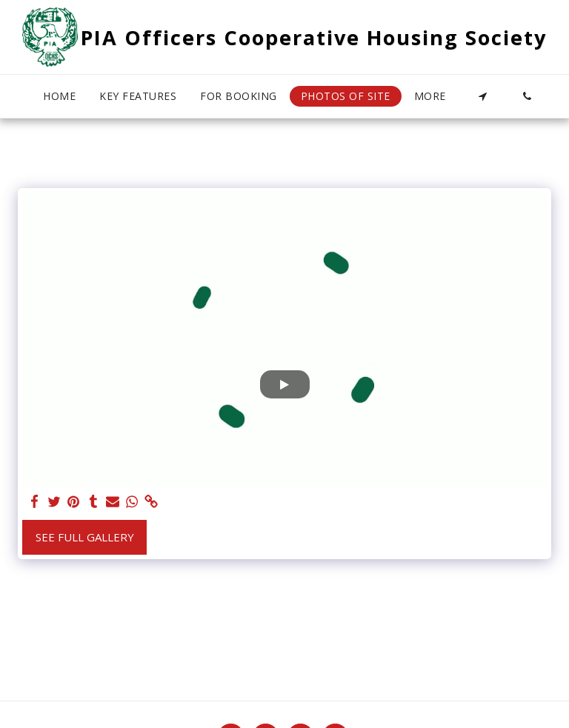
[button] (482, 96)
